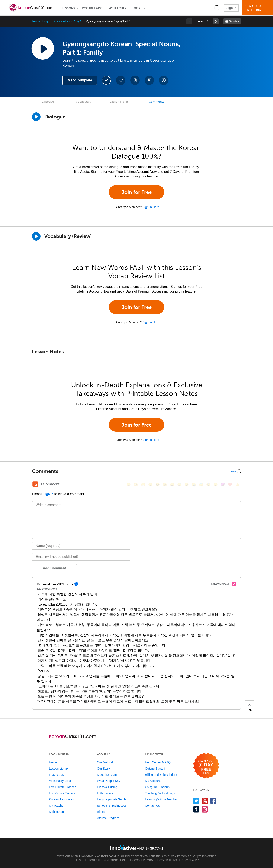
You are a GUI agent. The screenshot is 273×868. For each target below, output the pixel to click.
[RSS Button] (35, 484)
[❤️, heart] (230, 485)
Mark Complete (80, 80)
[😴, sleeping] (208, 485)
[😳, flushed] (136, 485)
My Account (153, 781)
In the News (105, 793)
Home (53, 762)
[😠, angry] (165, 485)
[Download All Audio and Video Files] (164, 80)
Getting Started (155, 769)
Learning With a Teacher (161, 799)
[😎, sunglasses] (158, 485)
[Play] (36, 236)
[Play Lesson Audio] (43, 48)
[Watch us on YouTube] (205, 801)
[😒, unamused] (150, 485)
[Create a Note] (135, 80)
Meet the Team (107, 775)
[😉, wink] (187, 485)
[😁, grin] (143, 485)
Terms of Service (180, 860)
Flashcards (56, 775)
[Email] (81, 557)
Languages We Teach (111, 799)
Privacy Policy (187, 856)
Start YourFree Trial (258, 8)
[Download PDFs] (149, 80)
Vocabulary (92, 8)
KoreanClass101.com (163, 856)
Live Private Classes (63, 787)
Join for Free (137, 192)
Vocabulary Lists (60, 781)
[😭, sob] (194, 485)
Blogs (101, 812)
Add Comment (54, 568)
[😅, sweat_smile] (179, 485)
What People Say (109, 781)
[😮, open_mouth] (216, 485)
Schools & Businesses (112, 806)
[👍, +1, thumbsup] (237, 485)
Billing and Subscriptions (161, 775)
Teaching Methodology (160, 793)
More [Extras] (138, 8)
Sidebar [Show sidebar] (234, 21)
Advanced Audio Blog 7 (67, 21)
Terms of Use (207, 856)
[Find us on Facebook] (213, 801)
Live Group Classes (62, 793)
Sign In (231, 8)
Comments (156, 102)
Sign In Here (151, 207)
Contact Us (152, 806)
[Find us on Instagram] (205, 809)
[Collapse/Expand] (136, 471)
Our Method (105, 762)
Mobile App (56, 812)
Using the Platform (157, 787)
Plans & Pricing (107, 787)
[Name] (81, 546)
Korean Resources (61, 799)
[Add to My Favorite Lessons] (121, 80)
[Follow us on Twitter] (196, 801)
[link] (216, 21)
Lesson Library (40, 21)
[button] (217, 8)
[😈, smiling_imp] (223, 485)
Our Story (103, 769)
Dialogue (48, 102)
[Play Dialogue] (36, 117)
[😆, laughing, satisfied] (172, 485)
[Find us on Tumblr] (196, 809)
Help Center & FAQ (158, 762)
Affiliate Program (108, 818)
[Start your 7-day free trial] (206, 766)
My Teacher (118, 8)
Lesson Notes (119, 102)
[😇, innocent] (201, 485)
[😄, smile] (129, 485)
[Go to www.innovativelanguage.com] (136, 847)
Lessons (68, 8)
